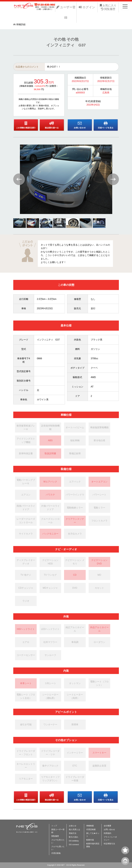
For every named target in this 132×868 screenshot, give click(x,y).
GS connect (74, 845)
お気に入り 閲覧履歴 (108, 7)
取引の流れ (74, 837)
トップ (54, 826)
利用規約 (107, 833)
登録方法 (73, 833)
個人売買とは (74, 829)
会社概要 (107, 826)
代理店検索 (91, 829)
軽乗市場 (90, 840)
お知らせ (73, 826)
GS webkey (74, 841)
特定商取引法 (109, 844)
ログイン (87, 7)
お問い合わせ (109, 829)
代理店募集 (56, 853)
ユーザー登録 (66, 12)
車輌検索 (90, 826)
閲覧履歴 (55, 836)
